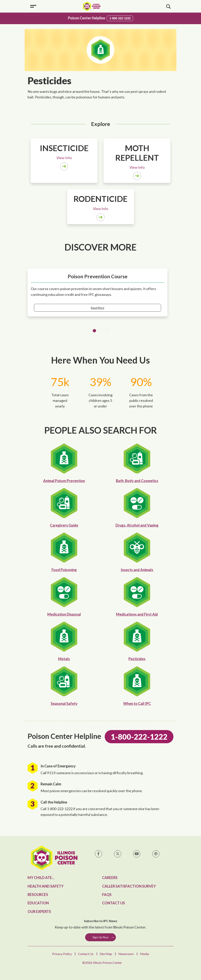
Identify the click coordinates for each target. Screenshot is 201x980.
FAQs (107, 895)
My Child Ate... (41, 878)
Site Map (106, 954)
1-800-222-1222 (120, 18)
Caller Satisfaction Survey (129, 886)
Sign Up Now (100, 937)
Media (144, 954)
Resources (38, 895)
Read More (98, 308)
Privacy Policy (62, 954)
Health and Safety (46, 886)
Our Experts (39, 912)
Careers (110, 878)
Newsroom (126, 954)
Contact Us (113, 903)
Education (38, 903)
